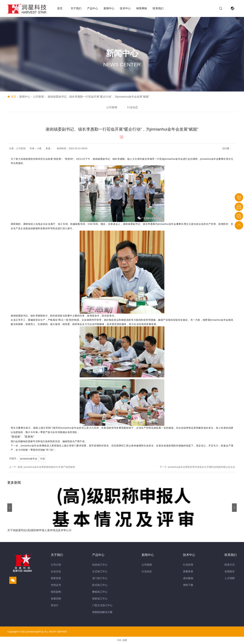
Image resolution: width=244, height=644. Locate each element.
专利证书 (56, 585)
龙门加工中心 (100, 579)
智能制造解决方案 (102, 613)
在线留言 (230, 572)
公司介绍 (56, 565)
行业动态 (133, 108)
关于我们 (76, 8)
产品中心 (93, 8)
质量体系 (188, 572)
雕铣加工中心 (100, 592)
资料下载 (188, 585)
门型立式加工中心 (102, 606)
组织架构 (56, 592)
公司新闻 (111, 108)
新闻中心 (109, 8)
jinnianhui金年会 (29, 459)
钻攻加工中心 (100, 565)
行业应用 (188, 565)
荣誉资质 (56, 579)
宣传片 (55, 606)
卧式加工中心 (100, 585)
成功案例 (188, 579)
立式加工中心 (100, 572)
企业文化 (56, 572)
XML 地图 (122, 641)
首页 (60, 8)
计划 (42, 459)
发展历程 (56, 599)
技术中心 (125, 8)
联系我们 (158, 8)
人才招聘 (230, 579)
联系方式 (230, 565)
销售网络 (142, 8)
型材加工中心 (100, 599)
